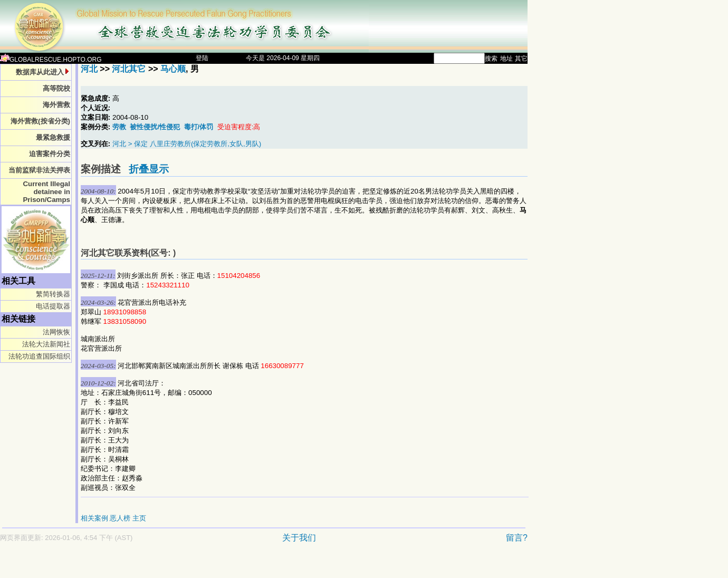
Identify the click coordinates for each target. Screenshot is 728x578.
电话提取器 (53, 306)
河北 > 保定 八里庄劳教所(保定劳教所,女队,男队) (187, 144)
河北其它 (129, 69)
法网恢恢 (56, 332)
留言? (517, 538)
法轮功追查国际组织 (39, 356)
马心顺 (173, 69)
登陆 (202, 58)
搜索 (491, 59)
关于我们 (299, 538)
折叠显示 (149, 169)
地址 (506, 59)
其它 (521, 59)
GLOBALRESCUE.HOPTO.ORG (51, 60)
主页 (139, 518)
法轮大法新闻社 (46, 344)
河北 (89, 69)
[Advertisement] (227, 566)
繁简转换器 (53, 294)
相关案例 (94, 518)
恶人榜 (120, 518)
